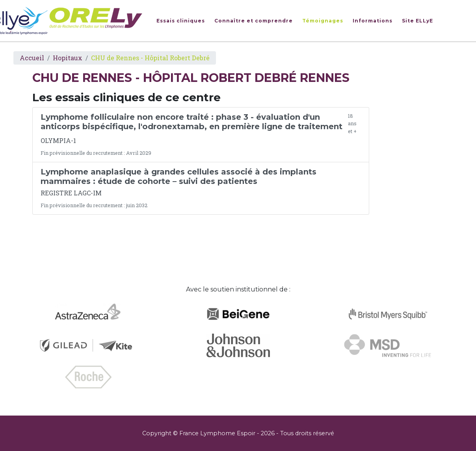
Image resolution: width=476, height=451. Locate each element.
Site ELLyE (417, 21)
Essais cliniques (181, 21)
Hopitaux (68, 58)
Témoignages (323, 21)
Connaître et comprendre (254, 21)
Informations (373, 21)
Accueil (32, 58)
